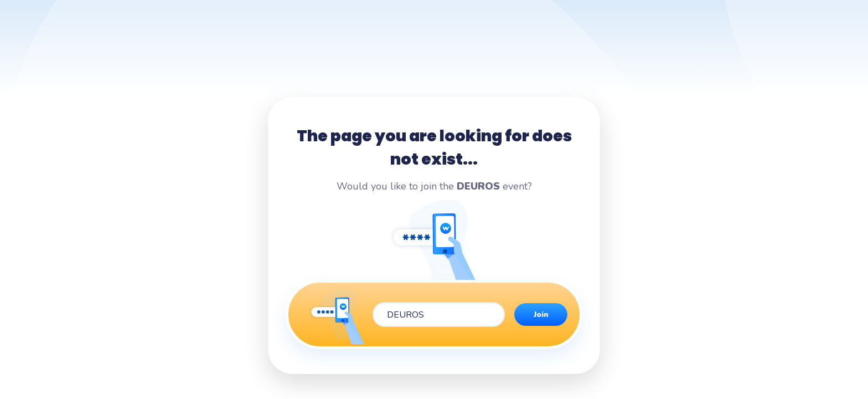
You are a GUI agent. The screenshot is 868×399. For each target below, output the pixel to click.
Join (541, 314)
